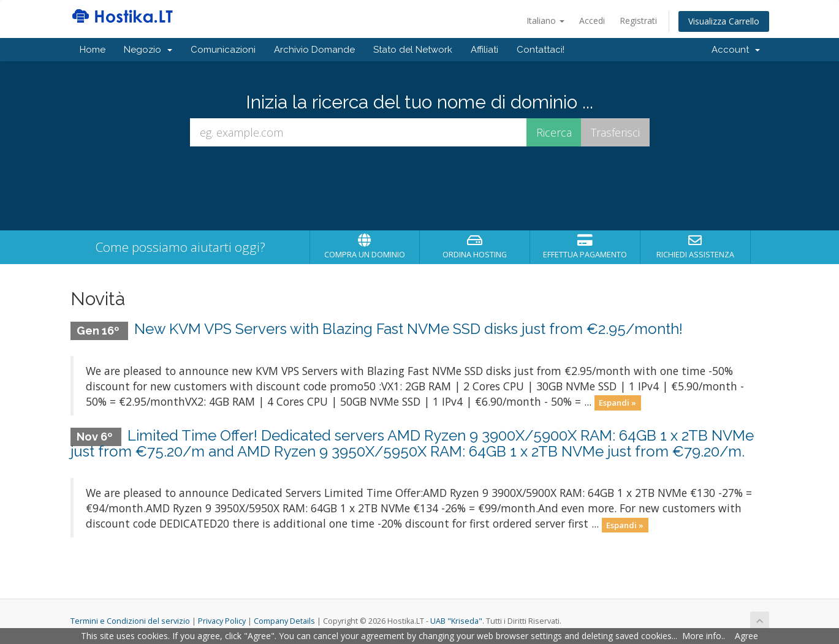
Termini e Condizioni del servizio (130, 621)
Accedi (592, 21)
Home (93, 50)
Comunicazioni (223, 50)
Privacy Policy (222, 621)
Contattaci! (541, 50)
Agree (746, 636)
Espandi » (617, 403)
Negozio (148, 50)
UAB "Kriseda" (456, 621)
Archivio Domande (314, 50)
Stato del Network (413, 50)
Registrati (638, 21)
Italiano (545, 21)
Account (736, 50)
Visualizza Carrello (724, 21)
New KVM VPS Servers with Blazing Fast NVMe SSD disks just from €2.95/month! (408, 329)
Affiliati (484, 50)
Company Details (284, 621)
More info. (703, 636)
